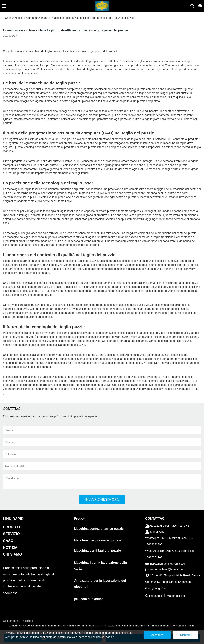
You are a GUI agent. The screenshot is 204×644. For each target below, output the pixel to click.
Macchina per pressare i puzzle (98, 540)
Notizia (19, 18)
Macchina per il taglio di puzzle (98, 550)
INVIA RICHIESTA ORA (102, 499)
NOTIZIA (10, 548)
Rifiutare (185, 635)
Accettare (155, 635)
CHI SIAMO (12, 554)
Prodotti (80, 518)
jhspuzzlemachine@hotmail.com (165, 569)
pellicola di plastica (89, 599)
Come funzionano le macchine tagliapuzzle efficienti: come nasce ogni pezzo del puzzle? (81, 18)
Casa (8, 18)
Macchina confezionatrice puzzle (99, 529)
